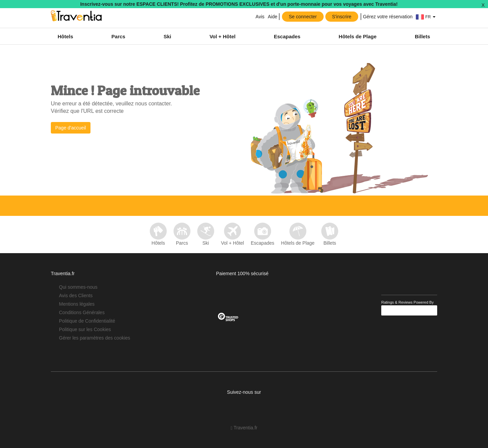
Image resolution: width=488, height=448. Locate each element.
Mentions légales (77, 304)
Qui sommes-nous (78, 287)
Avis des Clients (76, 296)
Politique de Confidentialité (87, 321)
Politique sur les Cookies (85, 329)
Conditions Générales (82, 312)
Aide (272, 17)
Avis (259, 17)
